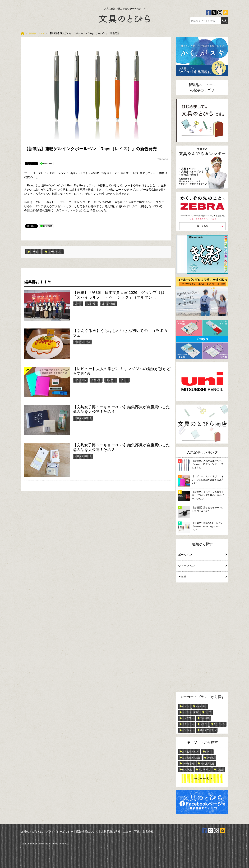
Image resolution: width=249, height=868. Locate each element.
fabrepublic (201, 706)
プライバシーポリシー (59, 831)
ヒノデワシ (188, 718)
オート (28, 173)
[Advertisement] (202, 638)
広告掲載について (87, 831)
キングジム (80, 380)
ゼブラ (203, 724)
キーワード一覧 (201, 779)
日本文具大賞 (108, 304)
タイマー (111, 380)
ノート (78, 304)
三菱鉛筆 (205, 718)
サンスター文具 (190, 712)
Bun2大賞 (187, 770)
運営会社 (148, 831)
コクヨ (208, 712)
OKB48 (210, 758)
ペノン (186, 706)
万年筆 (202, 577)
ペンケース (204, 770)
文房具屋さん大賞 (191, 758)
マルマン (92, 304)
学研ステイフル (83, 342)
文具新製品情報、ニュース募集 (120, 831)
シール (208, 752)
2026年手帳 (188, 764)
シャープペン (202, 566)
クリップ (96, 380)
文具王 (220, 770)
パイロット (188, 730)
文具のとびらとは (32, 831)
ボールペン (55, 252)
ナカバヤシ (188, 724)
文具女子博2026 (83, 418)
